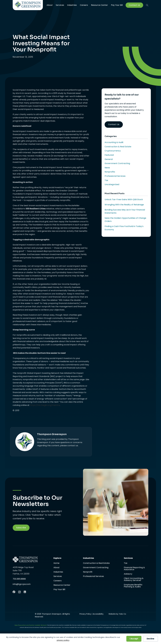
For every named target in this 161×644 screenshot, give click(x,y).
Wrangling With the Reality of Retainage (124, 205)
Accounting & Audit (114, 142)
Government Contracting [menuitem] (96, 568)
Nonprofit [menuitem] (88, 572)
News (107, 168)
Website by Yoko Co (117, 614)
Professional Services (115, 176)
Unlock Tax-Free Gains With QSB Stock (124, 199)
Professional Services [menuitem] (93, 576)
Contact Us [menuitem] (134, 5)
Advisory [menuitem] (128, 574)
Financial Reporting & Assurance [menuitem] (134, 569)
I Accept (134, 639)
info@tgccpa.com (22, 584)
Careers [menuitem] (84, 5)
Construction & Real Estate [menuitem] (96, 563)
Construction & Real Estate (118, 147)
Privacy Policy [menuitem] (85, 614)
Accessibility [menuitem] (98, 614)
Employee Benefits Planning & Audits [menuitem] (133, 586)
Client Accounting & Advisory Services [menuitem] (134, 580)
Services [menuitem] (60, 5)
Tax (106, 180)
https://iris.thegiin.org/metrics (45, 405)
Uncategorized (112, 184)
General (109, 159)
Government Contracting (117, 163)
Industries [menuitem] (72, 5)
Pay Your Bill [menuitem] (117, 5)
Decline (150, 639)
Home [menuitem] (56, 563)
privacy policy (63, 640)
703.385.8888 (19, 579)
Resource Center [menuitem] (99, 5)
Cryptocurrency (113, 151)
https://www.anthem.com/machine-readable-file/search (31, 625)
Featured (109, 155)
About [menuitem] (50, 5)
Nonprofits (110, 172)
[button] (147, 5)
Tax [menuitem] (126, 563)
